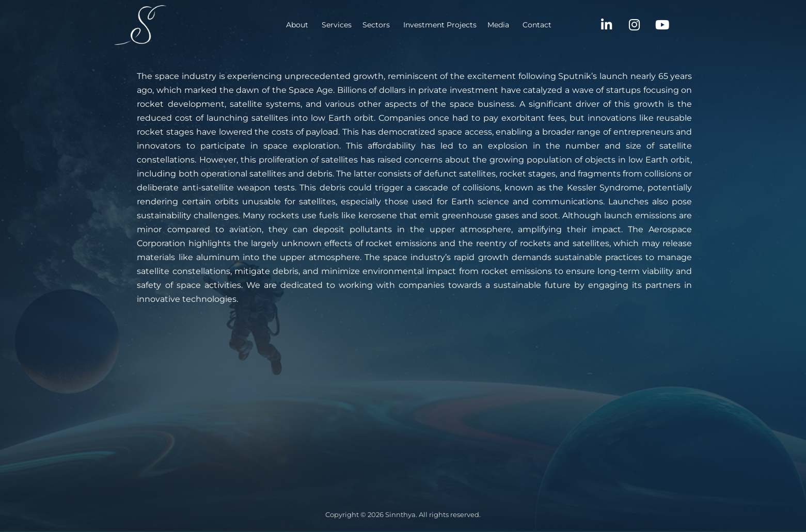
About (246, 25)
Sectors (325, 25)
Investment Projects (388, 25)
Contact (485, 25)
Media (447, 25)
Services (285, 25)
